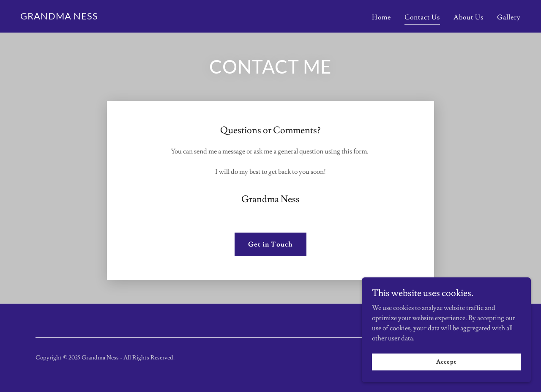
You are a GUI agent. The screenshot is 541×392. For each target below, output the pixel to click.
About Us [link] (469, 17)
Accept (446, 362)
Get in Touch (270, 244)
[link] (59, 17)
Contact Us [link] (422, 17)
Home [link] (381, 17)
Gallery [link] (509, 17)
